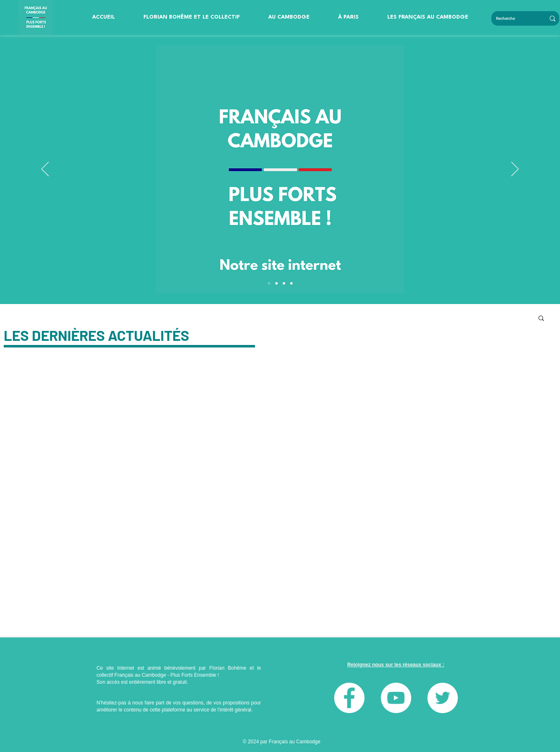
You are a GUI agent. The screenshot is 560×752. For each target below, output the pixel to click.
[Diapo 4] (269, 283)
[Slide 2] (291, 283)
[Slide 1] (284, 283)
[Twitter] (443, 698)
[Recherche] (512, 18)
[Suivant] (515, 170)
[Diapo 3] (276, 283)
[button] (192, 17)
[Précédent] (45, 170)
